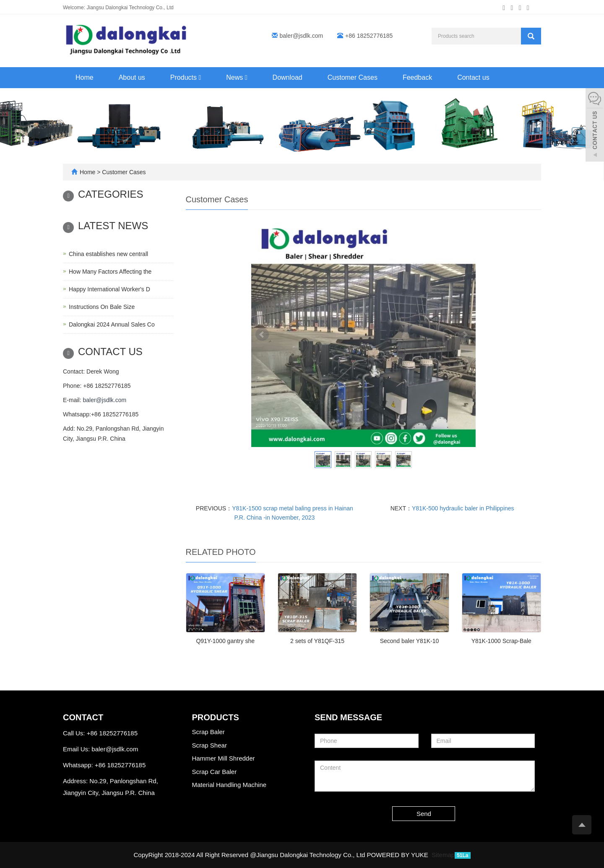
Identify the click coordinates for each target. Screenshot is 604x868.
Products (186, 77)
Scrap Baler (208, 732)
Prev (262, 335)
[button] (200, 77)
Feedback (417, 77)
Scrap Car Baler (215, 772)
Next (465, 335)
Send (424, 814)
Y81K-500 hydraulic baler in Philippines (463, 508)
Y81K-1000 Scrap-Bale (501, 641)
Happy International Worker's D (109, 289)
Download (288, 77)
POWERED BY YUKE (398, 855)
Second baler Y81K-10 (410, 641)
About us (132, 77)
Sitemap (443, 855)
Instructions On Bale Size (102, 307)
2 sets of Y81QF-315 (317, 641)
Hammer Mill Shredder (224, 758)
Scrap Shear (210, 745)
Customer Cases (353, 77)
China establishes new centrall (108, 254)
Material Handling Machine (229, 785)
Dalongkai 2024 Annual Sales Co (112, 324)
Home (85, 77)
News (237, 77)
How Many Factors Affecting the (110, 272)
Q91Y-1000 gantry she (225, 641)
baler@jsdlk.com (302, 36)
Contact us (473, 77)
